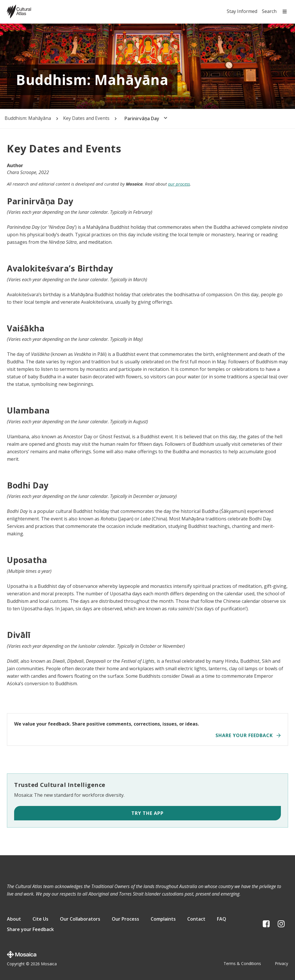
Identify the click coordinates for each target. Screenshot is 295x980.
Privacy (281, 964)
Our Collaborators (80, 919)
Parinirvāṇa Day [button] (146, 118)
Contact (196, 919)
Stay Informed (242, 11)
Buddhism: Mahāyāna (28, 118)
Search (269, 11)
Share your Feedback (30, 930)
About (14, 919)
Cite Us (40, 919)
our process (179, 184)
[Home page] (19, 12)
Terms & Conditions (242, 964)
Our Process (125, 919)
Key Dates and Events (86, 118)
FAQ (222, 919)
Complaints (163, 919)
